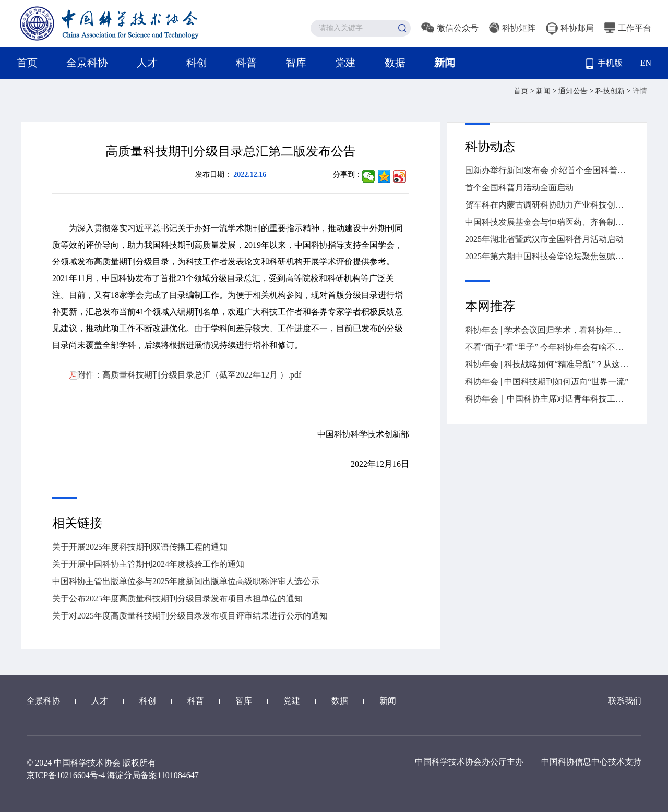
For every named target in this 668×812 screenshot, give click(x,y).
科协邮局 (570, 28)
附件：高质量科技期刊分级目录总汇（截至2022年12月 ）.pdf (185, 375)
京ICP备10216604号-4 (66, 775)
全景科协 (87, 63)
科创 (197, 63)
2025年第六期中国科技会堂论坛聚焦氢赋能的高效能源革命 (547, 256)
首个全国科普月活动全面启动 (519, 187)
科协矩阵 (512, 28)
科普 (246, 63)
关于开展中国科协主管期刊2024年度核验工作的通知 (148, 564)
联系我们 (625, 701)
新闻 (445, 63)
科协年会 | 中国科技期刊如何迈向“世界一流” (547, 381)
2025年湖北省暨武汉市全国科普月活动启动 (544, 239)
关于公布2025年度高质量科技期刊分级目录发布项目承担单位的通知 (177, 598)
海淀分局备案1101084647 (153, 775)
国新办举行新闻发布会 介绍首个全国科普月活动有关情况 (547, 170)
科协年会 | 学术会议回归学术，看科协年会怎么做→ (547, 330)
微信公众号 (450, 28)
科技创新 (611, 91)
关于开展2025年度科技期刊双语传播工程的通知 (140, 547)
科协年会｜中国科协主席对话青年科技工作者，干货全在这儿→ (547, 399)
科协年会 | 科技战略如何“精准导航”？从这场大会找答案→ (547, 364)
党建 (345, 63)
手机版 (604, 64)
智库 (296, 63)
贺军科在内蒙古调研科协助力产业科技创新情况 (547, 205)
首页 (27, 63)
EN (646, 63)
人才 (147, 63)
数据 (395, 63)
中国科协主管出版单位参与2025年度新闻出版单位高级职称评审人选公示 (186, 581)
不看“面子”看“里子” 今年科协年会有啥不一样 (547, 347)
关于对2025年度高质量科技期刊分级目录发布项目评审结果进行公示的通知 (190, 616)
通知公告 (574, 91)
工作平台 (628, 28)
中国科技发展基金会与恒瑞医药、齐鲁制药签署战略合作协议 (547, 222)
